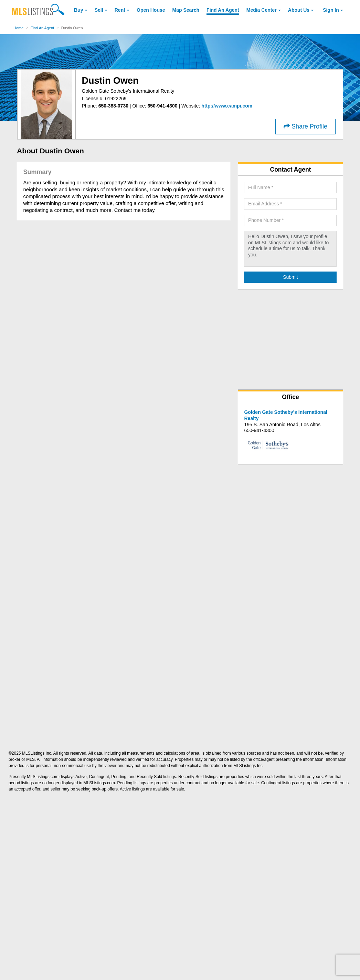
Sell (99, 10)
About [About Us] (299, 10)
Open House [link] (151, 10)
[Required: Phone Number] (290, 221)
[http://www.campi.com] (227, 106)
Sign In (331, 10)
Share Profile (305, 126)
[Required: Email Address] (290, 204)
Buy (78, 10)
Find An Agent (43, 28)
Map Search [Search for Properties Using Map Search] (186, 10)
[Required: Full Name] (290, 188)
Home (18, 28)
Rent (120, 10)
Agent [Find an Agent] (223, 10)
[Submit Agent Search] (290, 277)
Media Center (262, 10)
